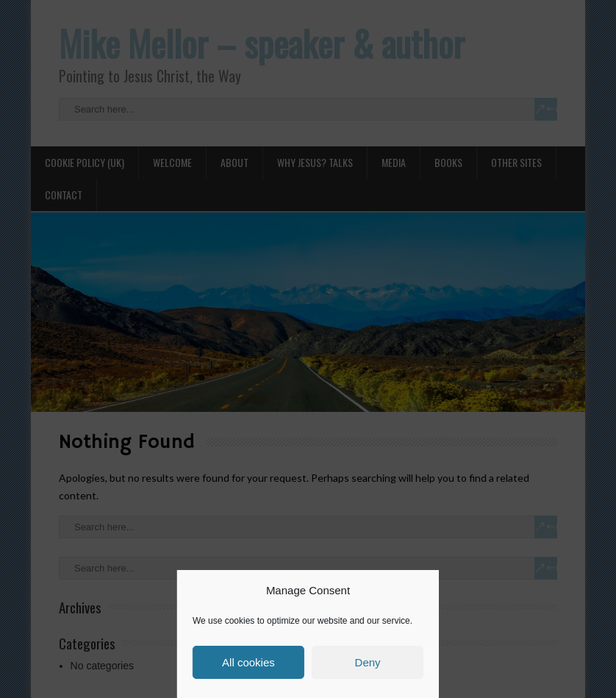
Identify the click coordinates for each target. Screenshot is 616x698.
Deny (368, 662)
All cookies (248, 662)
